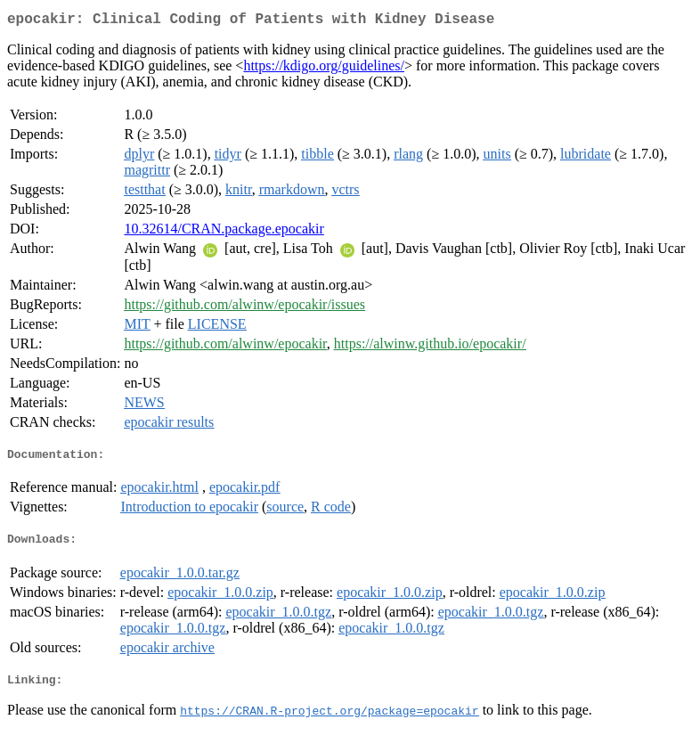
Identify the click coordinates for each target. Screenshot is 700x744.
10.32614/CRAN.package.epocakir (224, 232)
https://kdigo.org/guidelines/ (324, 69)
